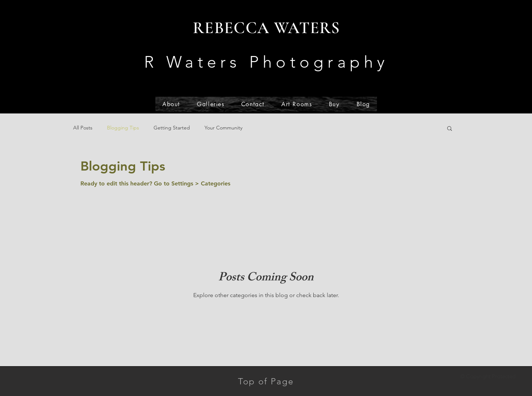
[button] (450, 129)
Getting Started (172, 128)
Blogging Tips (123, 128)
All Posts (83, 128)
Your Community (223, 128)
